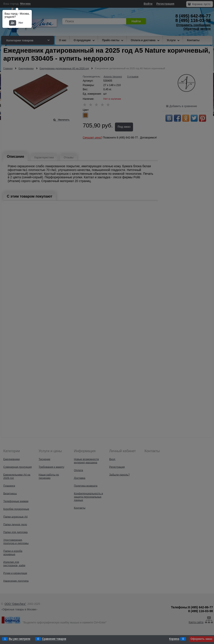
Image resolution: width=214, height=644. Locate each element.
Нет (21, 23)
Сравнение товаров (54, 639)
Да (12, 23)
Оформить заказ (201, 639)
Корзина (174, 639)
